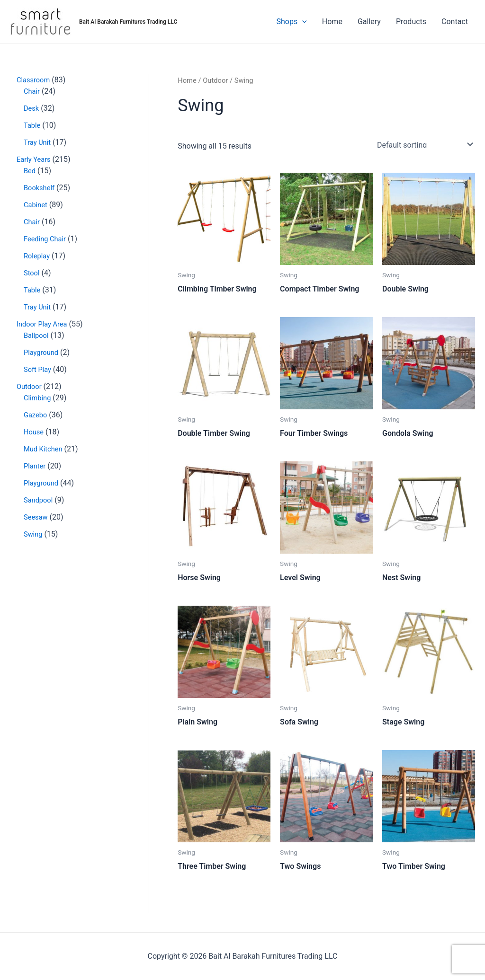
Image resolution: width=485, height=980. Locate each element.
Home (332, 22)
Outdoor (215, 80)
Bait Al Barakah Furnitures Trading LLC (128, 22)
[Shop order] (423, 144)
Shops (292, 22)
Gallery (369, 22)
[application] (302, 22)
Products (411, 22)
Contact (455, 22)
